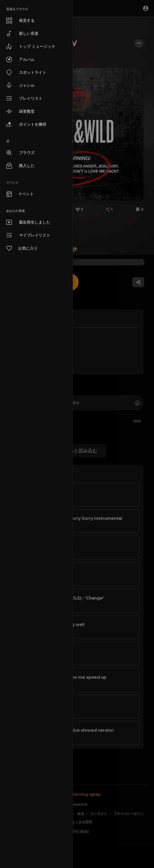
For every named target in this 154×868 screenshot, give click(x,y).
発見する (20, 21)
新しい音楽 (22, 33)
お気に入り (22, 248)
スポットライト (26, 72)
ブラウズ (20, 153)
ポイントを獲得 (26, 124)
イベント (20, 194)
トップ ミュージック (31, 46)
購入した (20, 166)
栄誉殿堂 (20, 111)
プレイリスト (24, 98)
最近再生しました (28, 222)
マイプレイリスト (28, 235)
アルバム (20, 59)
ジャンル (20, 85)
